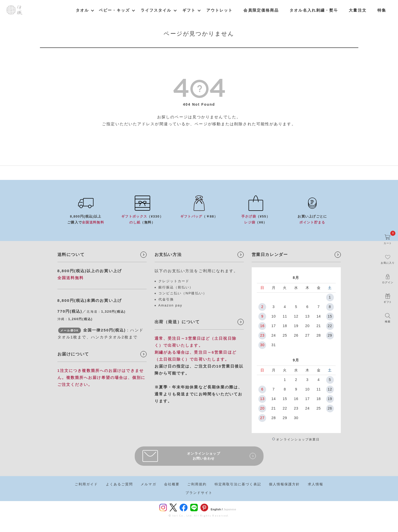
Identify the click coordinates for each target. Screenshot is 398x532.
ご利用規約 (197, 484)
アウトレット (220, 10)
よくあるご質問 (120, 484)
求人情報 (316, 484)
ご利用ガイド (86, 484)
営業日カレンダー (270, 255)
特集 (382, 10)
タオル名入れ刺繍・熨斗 (314, 10)
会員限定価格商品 (261, 10)
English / (217, 509)
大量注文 (358, 10)
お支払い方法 (168, 255)
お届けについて (73, 354)
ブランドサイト (199, 493)
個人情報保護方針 (285, 484)
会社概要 (172, 484)
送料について (71, 255)
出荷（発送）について (177, 322)
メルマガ (148, 484)
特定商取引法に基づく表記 (238, 484)
